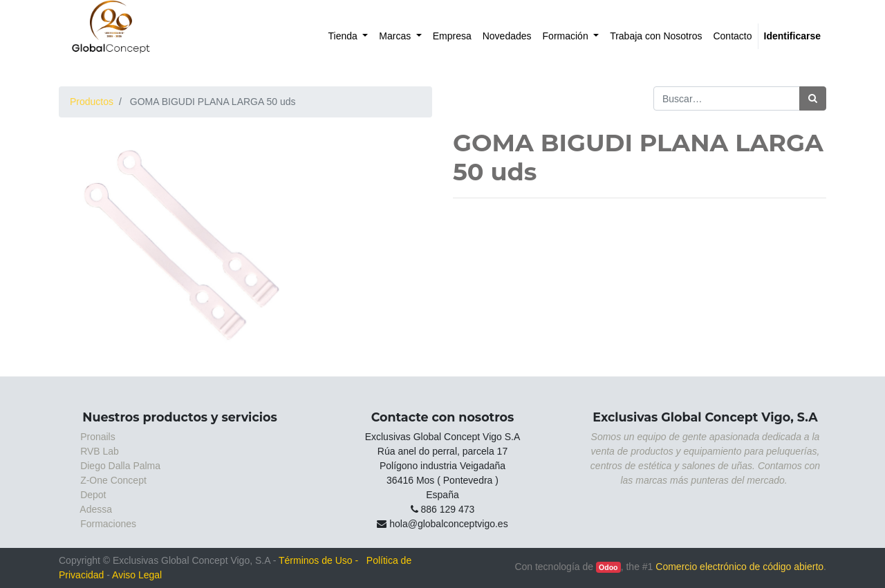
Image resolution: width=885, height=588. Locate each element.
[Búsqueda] (813, 98)
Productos (92, 102)
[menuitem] (348, 36)
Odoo (608, 567)
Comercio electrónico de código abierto (739, 567)
